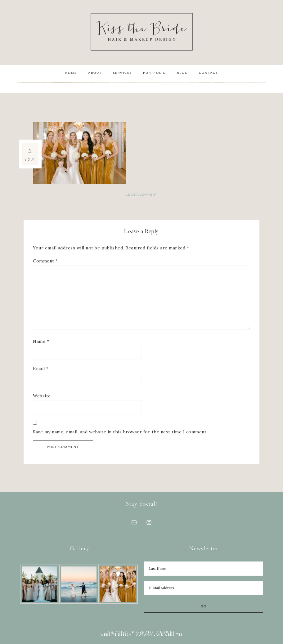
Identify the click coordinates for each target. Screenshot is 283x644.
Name (41, 341)
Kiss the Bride (142, 32)
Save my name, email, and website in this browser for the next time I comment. (120, 432)
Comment (45, 261)
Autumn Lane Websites (159, 635)
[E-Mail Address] (204, 588)
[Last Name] (204, 569)
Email (41, 369)
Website (42, 396)
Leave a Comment (141, 195)
